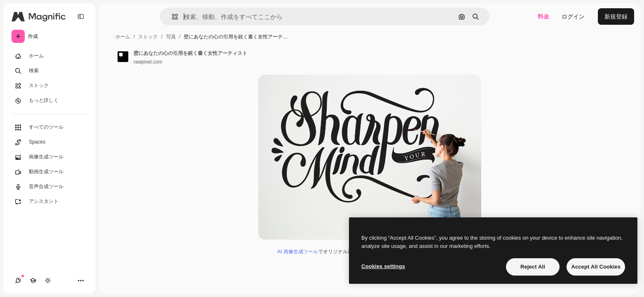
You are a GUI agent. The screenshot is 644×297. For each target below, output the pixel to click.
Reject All (533, 267)
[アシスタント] (49, 202)
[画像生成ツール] (49, 157)
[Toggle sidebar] (81, 16)
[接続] (18, 280)
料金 (543, 16)
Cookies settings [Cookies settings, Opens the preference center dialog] (383, 266)
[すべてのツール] (49, 127)
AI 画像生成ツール (298, 252)
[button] (172, 17)
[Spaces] (49, 142)
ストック (148, 37)
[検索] (49, 71)
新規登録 (616, 16)
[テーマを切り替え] (48, 280)
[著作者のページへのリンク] (123, 57)
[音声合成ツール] (49, 187)
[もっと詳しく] (49, 101)
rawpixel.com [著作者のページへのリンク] (148, 62)
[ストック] (49, 86)
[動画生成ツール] (49, 172)
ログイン (573, 16)
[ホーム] (49, 56)
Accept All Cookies (596, 267)
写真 (171, 37)
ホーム (123, 37)
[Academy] (33, 280)
